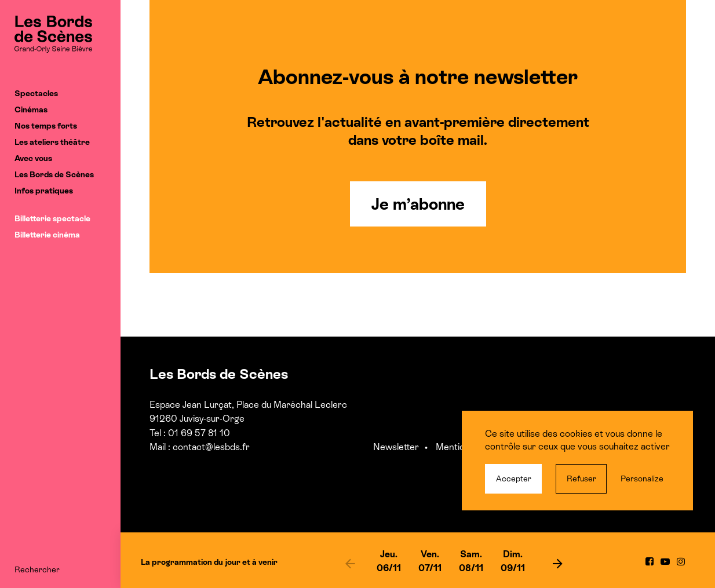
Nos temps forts (46, 126)
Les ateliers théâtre (52, 142)
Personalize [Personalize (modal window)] (642, 479)
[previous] (351, 563)
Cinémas (31, 109)
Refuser (581, 479)
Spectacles (36, 93)
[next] (557, 563)
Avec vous (33, 158)
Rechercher (37, 569)
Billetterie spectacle (52, 218)
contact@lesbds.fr (211, 447)
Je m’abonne (418, 204)
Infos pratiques (44, 191)
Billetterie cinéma (47, 235)
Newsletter (396, 447)
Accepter (514, 479)
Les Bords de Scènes (54, 174)
